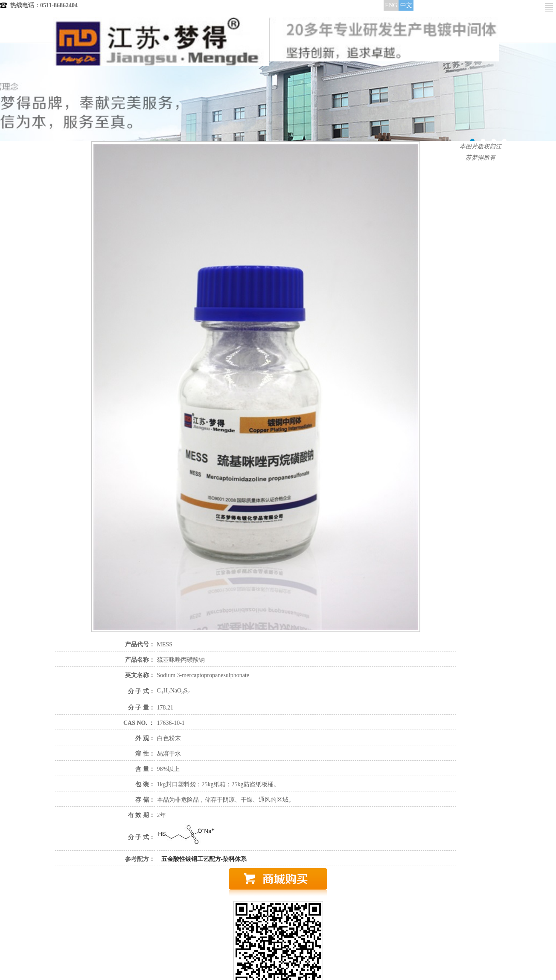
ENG (391, 5)
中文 (406, 5)
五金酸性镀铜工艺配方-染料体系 (204, 859)
